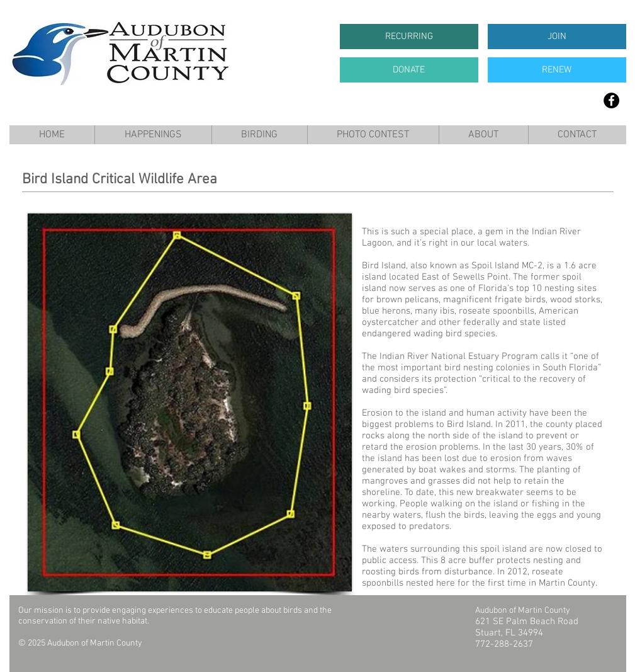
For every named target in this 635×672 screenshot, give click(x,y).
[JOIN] (557, 37)
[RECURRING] (409, 37)
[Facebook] (611, 100)
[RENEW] (557, 70)
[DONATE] (409, 70)
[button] (153, 135)
